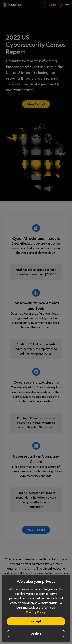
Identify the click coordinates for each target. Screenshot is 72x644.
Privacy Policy (36, 612)
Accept (36, 621)
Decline (36, 634)
